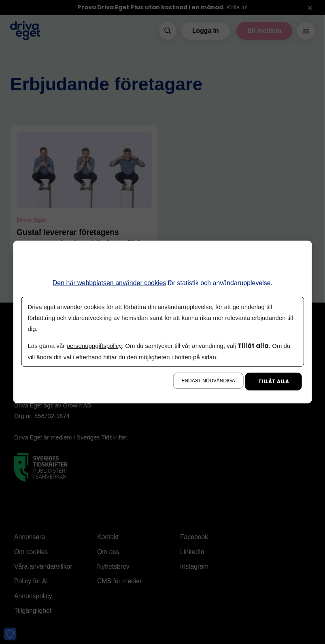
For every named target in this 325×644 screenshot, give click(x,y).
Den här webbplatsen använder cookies (109, 283)
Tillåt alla (274, 381)
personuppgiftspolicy (94, 346)
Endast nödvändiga (208, 381)
